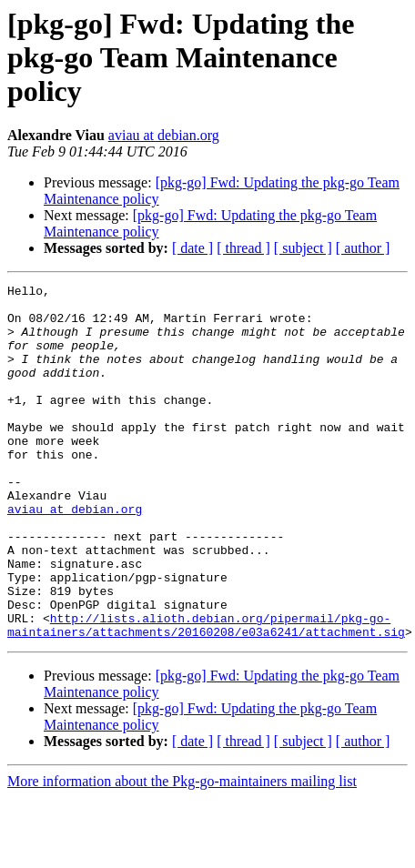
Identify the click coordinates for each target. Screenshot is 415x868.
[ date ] (192, 248)
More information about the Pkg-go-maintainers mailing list (182, 852)
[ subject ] (303, 248)
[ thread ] (243, 248)
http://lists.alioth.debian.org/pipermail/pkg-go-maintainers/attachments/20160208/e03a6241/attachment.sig (206, 694)
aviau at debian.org (164, 135)
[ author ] (363, 248)
